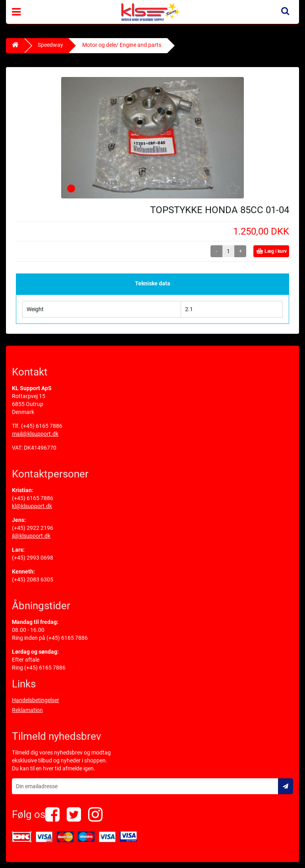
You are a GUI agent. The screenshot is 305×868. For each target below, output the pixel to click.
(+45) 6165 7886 (42, 426)
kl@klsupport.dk (32, 506)
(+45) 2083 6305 (33, 579)
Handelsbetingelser (36, 700)
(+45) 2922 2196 (33, 528)
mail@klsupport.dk (35, 434)
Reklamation (27, 710)
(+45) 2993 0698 (33, 558)
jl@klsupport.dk (31, 536)
